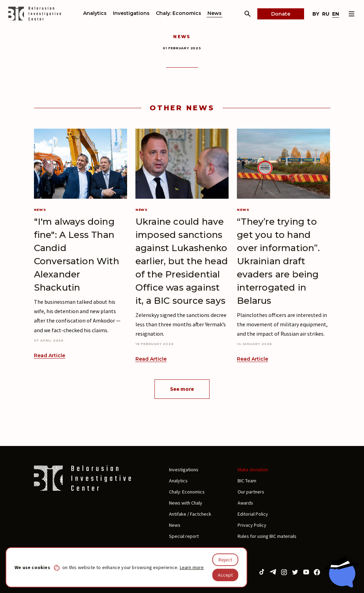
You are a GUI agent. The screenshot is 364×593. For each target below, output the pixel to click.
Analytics (95, 13)
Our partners (251, 492)
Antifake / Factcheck (190, 514)
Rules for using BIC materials (267, 536)
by (316, 14)
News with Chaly (186, 503)
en (336, 14)
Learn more (192, 567)
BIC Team (247, 481)
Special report (184, 536)
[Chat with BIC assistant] (341, 571)
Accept (225, 575)
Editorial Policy (253, 514)
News (215, 13)
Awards (245, 503)
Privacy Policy (252, 525)
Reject (225, 560)
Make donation (253, 470)
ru (326, 14)
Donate (281, 14)
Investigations (131, 13)
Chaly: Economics (179, 13)
